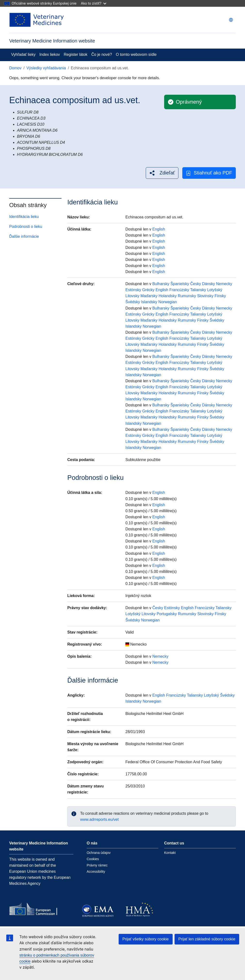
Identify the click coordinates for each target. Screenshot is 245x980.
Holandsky (168, 296)
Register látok (76, 54)
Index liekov (50, 54)
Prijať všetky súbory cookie (146, 939)
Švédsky (133, 302)
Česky (196, 284)
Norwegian (168, 302)
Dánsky (209, 284)
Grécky (148, 290)
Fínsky (220, 296)
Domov (15, 68)
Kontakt (170, 853)
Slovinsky (205, 296)
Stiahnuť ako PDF (209, 173)
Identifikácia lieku (24, 217)
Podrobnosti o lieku (26, 227)
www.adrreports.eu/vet (99, 819)
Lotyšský (215, 290)
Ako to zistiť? (94, 3)
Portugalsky (167, 614)
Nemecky (224, 284)
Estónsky (133, 290)
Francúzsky (179, 290)
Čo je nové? (102, 54)
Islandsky (149, 302)
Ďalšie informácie (24, 236)
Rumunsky (187, 296)
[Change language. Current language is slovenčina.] (231, 20)
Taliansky (198, 290)
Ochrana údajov (99, 853)
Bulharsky (161, 284)
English (159, 229)
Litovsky (132, 296)
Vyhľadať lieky (23, 54)
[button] (162, 173)
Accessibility (96, 872)
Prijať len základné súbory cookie (207, 939)
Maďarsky (149, 296)
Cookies (93, 859)
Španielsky (180, 284)
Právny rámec (97, 865)
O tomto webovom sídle (136, 54)
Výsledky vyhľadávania (46, 68)
